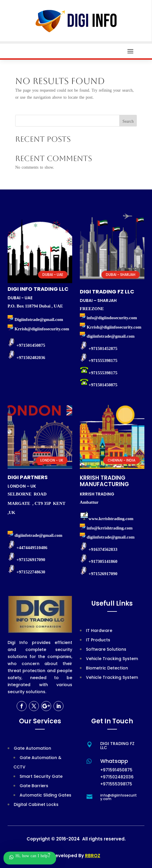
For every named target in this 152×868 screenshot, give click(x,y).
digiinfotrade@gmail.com (111, 537)
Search (128, 122)
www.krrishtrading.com (111, 519)
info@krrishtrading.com (110, 528)
